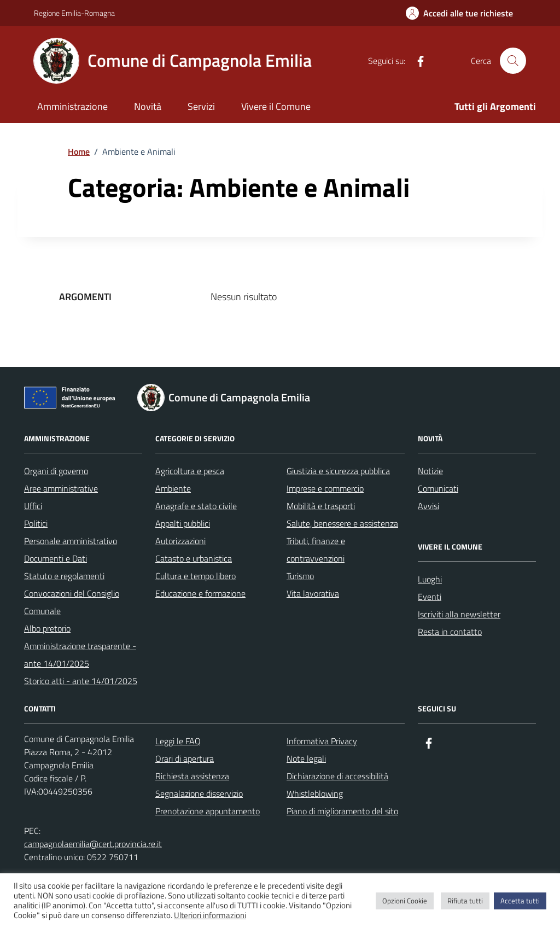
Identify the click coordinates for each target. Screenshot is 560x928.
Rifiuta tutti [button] (465, 901)
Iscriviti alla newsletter (459, 614)
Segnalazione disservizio (199, 793)
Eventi (430, 597)
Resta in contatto (450, 632)
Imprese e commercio (325, 488)
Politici (36, 523)
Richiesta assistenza (192, 776)
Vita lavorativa (313, 593)
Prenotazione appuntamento (208, 811)
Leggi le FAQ (178, 741)
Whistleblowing (315, 793)
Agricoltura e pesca (190, 471)
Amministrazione (72, 106)
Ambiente (173, 488)
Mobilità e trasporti (321, 506)
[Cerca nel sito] (513, 61)
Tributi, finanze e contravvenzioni (316, 550)
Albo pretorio (47, 628)
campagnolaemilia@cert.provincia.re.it (93, 844)
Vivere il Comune (276, 106)
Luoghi (430, 579)
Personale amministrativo (71, 541)
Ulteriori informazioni (210, 915)
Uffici (33, 506)
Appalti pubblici (183, 523)
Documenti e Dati (56, 558)
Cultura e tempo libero (196, 576)
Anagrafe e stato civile (196, 506)
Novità (148, 106)
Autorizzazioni (180, 541)
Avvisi (428, 506)
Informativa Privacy (322, 741)
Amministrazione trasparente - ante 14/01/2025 (80, 655)
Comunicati (438, 488)
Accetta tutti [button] (520, 901)
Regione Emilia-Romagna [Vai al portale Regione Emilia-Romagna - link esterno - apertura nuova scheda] (74, 13)
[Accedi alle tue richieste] (459, 13)
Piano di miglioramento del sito (342, 811)
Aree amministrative (61, 488)
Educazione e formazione (200, 593)
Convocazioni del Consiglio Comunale (72, 602)
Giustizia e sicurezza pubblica (338, 471)
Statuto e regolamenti (64, 576)
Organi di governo (56, 471)
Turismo (300, 576)
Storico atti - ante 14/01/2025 (81, 681)
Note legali (306, 758)
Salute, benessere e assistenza (342, 523)
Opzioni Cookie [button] (405, 901)
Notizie (430, 471)
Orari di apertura (185, 758)
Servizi (201, 106)
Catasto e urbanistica (194, 558)
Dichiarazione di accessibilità (337, 776)
